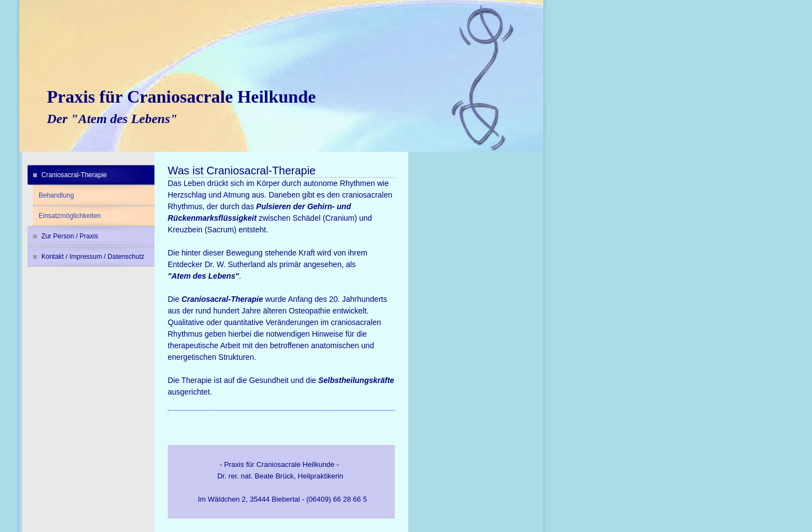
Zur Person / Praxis (70, 236)
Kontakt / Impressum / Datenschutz (93, 257)
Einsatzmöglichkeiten (70, 216)
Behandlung (56, 195)
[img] (281, 76)
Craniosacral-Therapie (74, 175)
